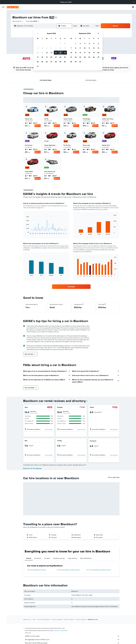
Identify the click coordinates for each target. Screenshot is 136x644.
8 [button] (60, 48)
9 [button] (65, 48)
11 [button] (42, 53)
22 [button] (60, 57)
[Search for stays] (3, 17)
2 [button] (65, 43)
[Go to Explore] (3, 30)
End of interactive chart (25, 233)
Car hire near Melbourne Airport (37, 570)
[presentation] (56, 18)
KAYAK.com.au (27, 619)
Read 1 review (34, 413)
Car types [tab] (47, 558)
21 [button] (56, 57)
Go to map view (114, 477)
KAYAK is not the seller (72, 636)
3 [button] (38, 48)
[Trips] (3, 48)
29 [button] (60, 62)
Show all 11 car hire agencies (32, 468)
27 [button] (51, 62)
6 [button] (51, 48)
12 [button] (47, 53)
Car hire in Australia (57, 619)
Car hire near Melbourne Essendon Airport (99, 570)
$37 (52, 17)
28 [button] (56, 62)
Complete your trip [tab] (59, 558)
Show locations (49, 429)
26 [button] (47, 62)
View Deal (38, 126)
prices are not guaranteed (61, 631)
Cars (34, 619)
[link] (71, 287)
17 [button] (38, 57)
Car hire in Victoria (69, 619)
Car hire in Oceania (81, 619)
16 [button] (65, 53)
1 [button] (60, 43)
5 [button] (47, 48)
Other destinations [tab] (86, 558)
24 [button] (38, 62)
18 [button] (42, 57)
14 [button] (56, 53)
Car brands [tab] (38, 558)
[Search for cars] (3, 21)
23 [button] (65, 57)
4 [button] (42, 48)
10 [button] (38, 53)
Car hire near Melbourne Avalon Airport (68, 570)
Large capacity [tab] (72, 558)
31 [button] (38, 66)
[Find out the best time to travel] (3, 38)
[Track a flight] (3, 34)
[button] (134, 2)
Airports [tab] (29, 558)
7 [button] (56, 48)
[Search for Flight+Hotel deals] (3, 25)
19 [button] (47, 57)
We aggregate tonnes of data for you (72, 639)
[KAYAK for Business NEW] (3, 42)
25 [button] (42, 62)
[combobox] (18, 21)
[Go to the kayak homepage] (13, 7)
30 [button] (65, 62)
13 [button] (51, 53)
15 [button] (60, 53)
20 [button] (51, 57)
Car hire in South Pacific (43, 619)
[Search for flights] (3, 13)
